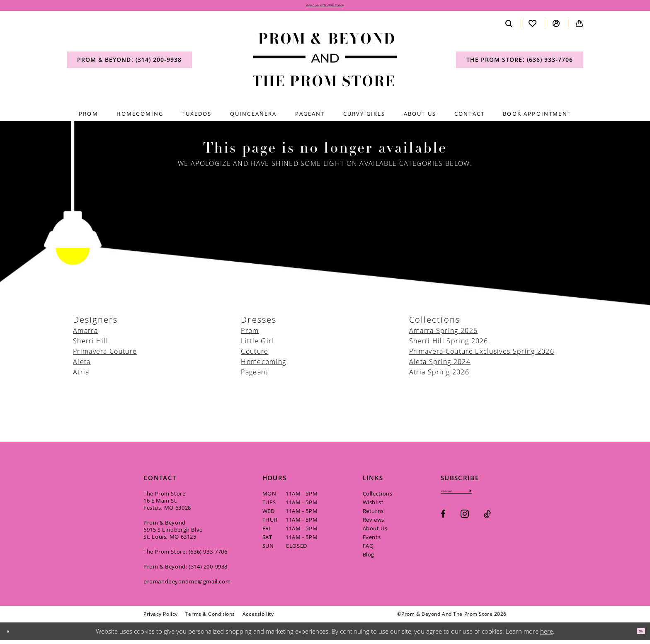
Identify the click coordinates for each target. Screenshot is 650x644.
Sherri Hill (91, 344)
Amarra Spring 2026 (444, 334)
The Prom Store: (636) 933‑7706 (186, 555)
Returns (373, 514)
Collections (378, 497)
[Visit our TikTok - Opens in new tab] (487, 523)
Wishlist (373, 505)
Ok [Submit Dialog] (637, 634)
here (547, 634)
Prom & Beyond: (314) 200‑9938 (186, 570)
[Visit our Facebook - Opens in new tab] (443, 523)
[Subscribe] (503, 497)
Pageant (254, 375)
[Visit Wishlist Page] (533, 27)
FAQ (368, 549)
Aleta (82, 365)
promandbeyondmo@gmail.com (187, 585)
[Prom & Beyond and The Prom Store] (325, 64)
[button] (556, 27)
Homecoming (263, 365)
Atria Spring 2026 (439, 375)
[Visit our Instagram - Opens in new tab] (465, 522)
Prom (250, 334)
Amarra (85, 334)
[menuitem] (129, 63)
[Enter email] (473, 497)
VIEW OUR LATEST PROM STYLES (325, 7)
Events (372, 540)
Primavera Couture (105, 354)
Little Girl (257, 344)
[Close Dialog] (12, 635)
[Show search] (509, 27)
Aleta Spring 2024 (440, 365)
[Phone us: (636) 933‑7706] (520, 63)
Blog (369, 558)
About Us (375, 532)
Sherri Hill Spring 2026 (449, 344)
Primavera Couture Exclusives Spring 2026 (482, 354)
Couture (255, 354)
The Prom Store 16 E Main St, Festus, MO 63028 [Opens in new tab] (167, 504)
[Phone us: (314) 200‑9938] (129, 63)
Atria (81, 375)
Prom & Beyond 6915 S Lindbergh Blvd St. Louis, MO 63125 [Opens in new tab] (173, 533)
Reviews (374, 523)
